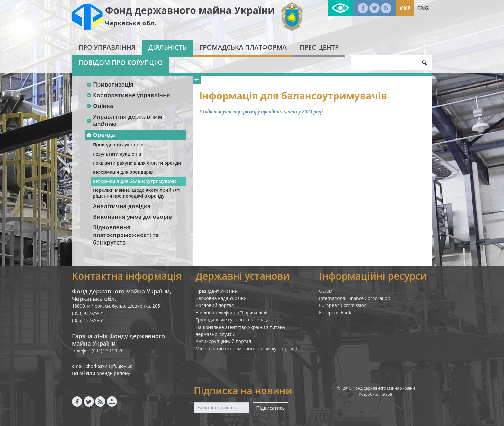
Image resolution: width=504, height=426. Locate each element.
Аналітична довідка (122, 206)
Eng (423, 8)
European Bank (335, 313)
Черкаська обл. (131, 23)
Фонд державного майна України (190, 10)
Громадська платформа (243, 47)
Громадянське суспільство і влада (233, 320)
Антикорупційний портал (224, 341)
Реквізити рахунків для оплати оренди (137, 163)
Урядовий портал (215, 305)
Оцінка (100, 106)
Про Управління (107, 47)
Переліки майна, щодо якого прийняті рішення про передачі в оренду (137, 193)
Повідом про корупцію (121, 63)
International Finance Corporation (355, 298)
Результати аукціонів (117, 154)
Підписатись (270, 408)
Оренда (101, 135)
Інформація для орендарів (123, 172)
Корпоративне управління (128, 95)
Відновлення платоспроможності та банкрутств (126, 235)
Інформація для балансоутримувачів (135, 181)
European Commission (343, 305)
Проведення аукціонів (118, 145)
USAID (326, 291)
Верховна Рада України (221, 298)
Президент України (217, 291)
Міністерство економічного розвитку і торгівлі (246, 349)
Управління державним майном (124, 120)
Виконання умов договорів (132, 217)
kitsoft (387, 394)
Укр (405, 8)
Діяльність (168, 47)
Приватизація (110, 84)
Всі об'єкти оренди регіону (101, 373)
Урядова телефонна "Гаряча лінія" (233, 313)
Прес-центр (319, 47)
